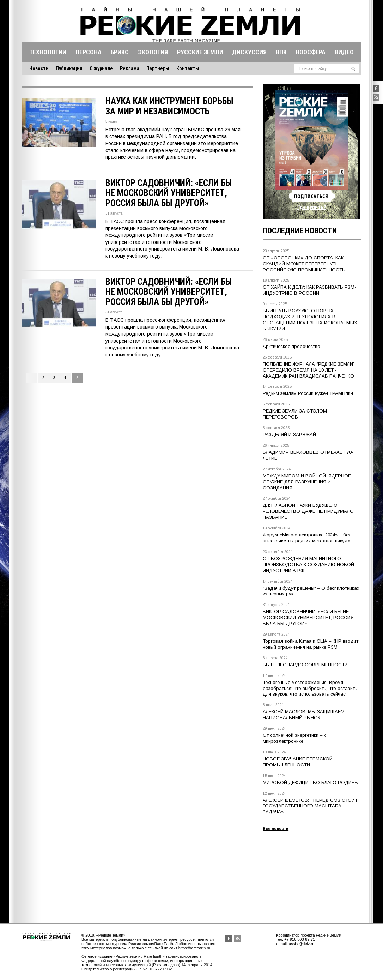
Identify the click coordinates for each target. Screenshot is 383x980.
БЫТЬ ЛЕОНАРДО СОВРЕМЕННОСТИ (305, 665)
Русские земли (200, 52)
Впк (281, 52)
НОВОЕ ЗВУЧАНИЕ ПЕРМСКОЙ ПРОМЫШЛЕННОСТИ (298, 762)
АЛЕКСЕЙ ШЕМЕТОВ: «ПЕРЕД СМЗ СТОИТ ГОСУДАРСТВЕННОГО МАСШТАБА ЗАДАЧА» (310, 806)
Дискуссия (249, 52)
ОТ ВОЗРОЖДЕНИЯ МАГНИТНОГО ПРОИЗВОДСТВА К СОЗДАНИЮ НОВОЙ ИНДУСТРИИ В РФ (308, 564)
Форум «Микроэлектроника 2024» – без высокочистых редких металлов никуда (307, 538)
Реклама (130, 68)
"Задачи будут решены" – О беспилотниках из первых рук (311, 591)
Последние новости (300, 231)
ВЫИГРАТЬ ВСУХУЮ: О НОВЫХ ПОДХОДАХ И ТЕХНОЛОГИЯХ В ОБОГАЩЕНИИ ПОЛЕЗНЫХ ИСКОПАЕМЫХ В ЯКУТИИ (310, 320)
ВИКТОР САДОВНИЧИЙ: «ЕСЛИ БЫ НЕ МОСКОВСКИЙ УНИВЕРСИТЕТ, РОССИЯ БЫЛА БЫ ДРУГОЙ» (308, 617)
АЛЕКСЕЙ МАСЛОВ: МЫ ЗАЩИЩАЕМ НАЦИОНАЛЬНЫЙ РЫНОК (304, 715)
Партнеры (158, 68)
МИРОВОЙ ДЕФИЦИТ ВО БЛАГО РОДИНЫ (311, 783)
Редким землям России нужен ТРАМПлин (308, 393)
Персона (89, 52)
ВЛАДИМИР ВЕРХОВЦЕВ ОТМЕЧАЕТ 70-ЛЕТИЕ (308, 455)
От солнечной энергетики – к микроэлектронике (294, 738)
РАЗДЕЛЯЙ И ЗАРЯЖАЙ (289, 435)
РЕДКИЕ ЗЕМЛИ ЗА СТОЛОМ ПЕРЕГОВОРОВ (295, 414)
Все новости (276, 828)
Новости (39, 68)
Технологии (48, 52)
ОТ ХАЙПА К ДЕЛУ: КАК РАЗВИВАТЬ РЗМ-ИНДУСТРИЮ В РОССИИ (309, 290)
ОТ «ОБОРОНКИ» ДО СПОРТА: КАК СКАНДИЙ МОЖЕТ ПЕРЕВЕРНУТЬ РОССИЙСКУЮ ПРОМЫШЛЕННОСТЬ (304, 264)
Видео (344, 52)
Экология (153, 52)
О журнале (101, 68)
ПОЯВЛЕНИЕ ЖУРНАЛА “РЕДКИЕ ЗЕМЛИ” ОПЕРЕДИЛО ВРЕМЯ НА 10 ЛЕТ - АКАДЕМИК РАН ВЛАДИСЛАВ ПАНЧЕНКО (309, 370)
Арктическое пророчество (291, 346)
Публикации (69, 68)
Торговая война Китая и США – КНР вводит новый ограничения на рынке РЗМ (311, 644)
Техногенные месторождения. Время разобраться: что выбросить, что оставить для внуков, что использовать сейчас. (310, 688)
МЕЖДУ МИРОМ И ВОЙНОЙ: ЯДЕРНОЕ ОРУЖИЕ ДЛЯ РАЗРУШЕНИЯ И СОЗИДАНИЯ (307, 482)
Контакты (188, 68)
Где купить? (312, 207)
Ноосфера (311, 52)
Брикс (120, 52)
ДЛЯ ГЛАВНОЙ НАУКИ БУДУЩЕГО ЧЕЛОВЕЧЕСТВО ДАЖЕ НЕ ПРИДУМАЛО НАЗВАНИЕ (308, 511)
